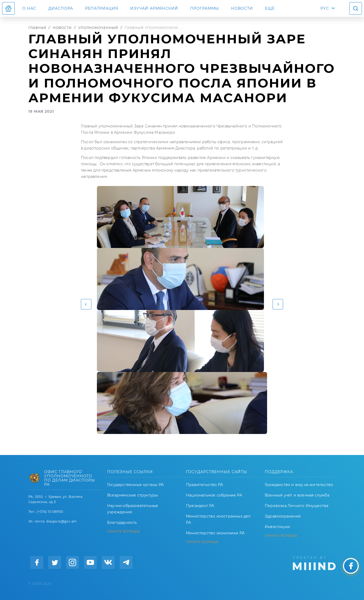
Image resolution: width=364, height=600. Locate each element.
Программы (205, 8)
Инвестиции (277, 527)
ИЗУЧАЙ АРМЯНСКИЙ (154, 8)
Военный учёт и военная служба (297, 495)
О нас (29, 8)
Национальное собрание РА (214, 495)
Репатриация (102, 8)
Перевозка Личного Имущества (297, 506)
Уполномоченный (98, 28)
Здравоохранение (283, 516)
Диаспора (61, 8)
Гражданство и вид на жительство (299, 485)
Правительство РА (204, 485)
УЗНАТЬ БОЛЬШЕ (124, 531)
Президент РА (200, 506)
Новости (242, 8)
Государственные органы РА (135, 485)
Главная (37, 28)
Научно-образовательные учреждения (133, 509)
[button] (86, 304)
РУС (325, 8)
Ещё (270, 8)
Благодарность (122, 523)
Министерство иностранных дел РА (218, 519)
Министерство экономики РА (215, 533)
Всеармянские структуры (132, 495)
